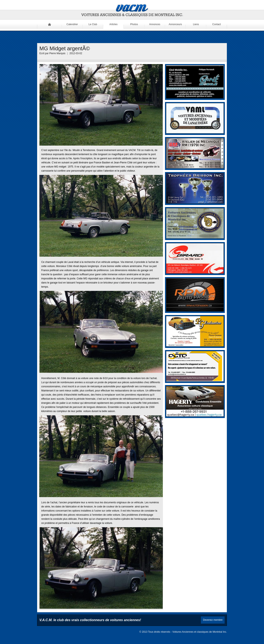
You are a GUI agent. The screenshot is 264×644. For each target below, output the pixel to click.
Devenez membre (213, 620)
